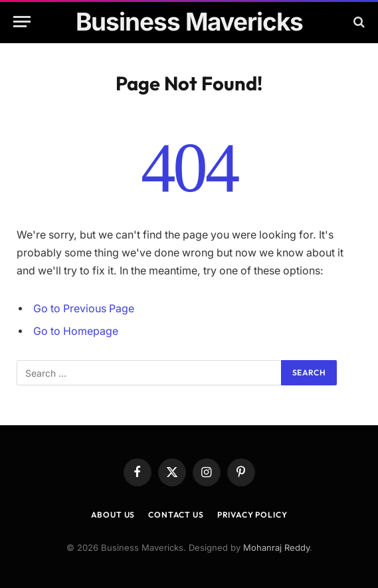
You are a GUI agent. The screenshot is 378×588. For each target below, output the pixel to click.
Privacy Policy (252, 515)
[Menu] (22, 22)
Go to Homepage (76, 331)
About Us (113, 515)
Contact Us (176, 515)
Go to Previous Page (84, 309)
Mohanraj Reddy (276, 547)
